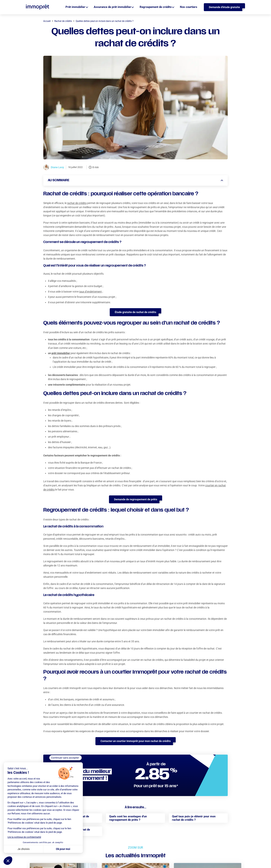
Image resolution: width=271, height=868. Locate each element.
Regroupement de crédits (156, 7)
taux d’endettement (90, 292)
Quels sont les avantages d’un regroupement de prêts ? (128, 818)
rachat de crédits (77, 203)
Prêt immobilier (75, 7)
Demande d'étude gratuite (224, 7)
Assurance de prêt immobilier (112, 7)
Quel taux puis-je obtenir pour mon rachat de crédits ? (194, 818)
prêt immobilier (61, 353)
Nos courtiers (189, 7)
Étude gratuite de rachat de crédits (135, 312)
